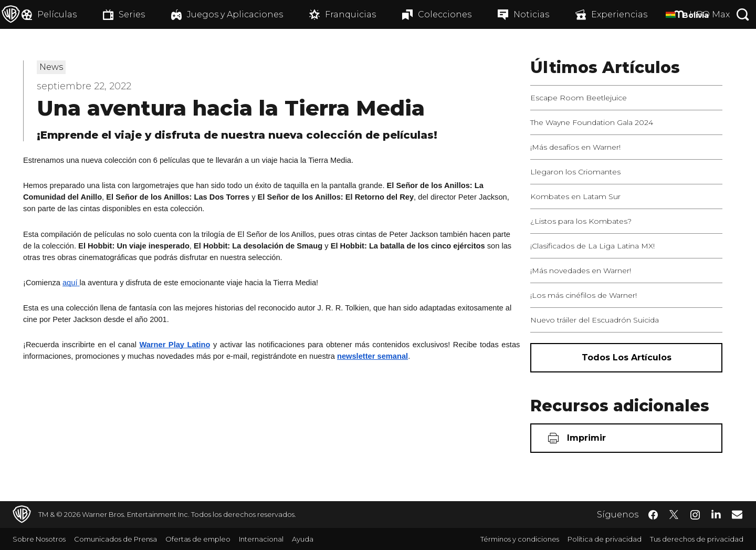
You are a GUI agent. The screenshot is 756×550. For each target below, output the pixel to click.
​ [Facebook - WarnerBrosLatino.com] (653, 515)
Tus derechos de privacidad (697, 539)
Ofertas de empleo (198, 539)
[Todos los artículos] (626, 358)
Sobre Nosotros (39, 539)
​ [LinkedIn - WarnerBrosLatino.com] (716, 514)
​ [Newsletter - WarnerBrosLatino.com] (737, 514)
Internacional (261, 539)
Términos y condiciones (520, 539)
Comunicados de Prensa (115, 539)
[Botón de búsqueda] (743, 14)
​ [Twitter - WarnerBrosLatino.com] (674, 515)
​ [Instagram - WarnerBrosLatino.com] (695, 515)
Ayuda (303, 539)
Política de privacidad (605, 539)
